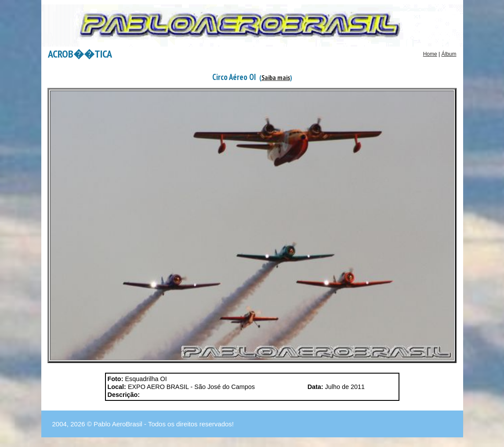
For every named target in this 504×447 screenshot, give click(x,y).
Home (430, 54)
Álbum (449, 54)
